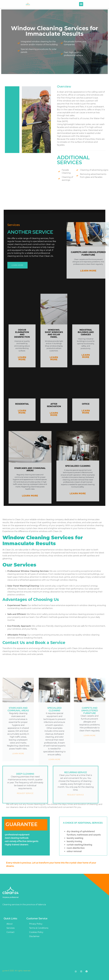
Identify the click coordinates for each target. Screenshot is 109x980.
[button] (81, 4)
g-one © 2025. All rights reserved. (17, 971)
